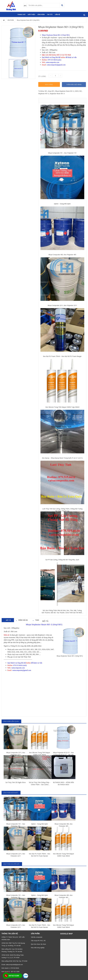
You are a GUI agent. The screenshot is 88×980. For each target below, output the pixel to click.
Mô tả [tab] (8, 620)
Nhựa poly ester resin (15, 649)
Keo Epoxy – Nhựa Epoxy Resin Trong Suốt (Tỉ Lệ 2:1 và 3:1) (62, 458)
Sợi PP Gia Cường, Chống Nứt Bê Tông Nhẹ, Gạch (62, 560)
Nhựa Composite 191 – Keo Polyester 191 (62, 153)
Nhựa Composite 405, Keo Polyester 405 (62, 255)
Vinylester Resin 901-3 (57, 94)
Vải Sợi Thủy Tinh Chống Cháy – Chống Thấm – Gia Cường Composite (40, 784)
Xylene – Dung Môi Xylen (62, 204)
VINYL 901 (78, 91)
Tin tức (50, 14)
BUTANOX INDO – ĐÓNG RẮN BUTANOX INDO (63, 783)
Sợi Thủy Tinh (26, 657)
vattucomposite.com (52, 62)
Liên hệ (57, 14)
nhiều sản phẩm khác (34, 646)
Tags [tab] (37, 620)
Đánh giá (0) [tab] (23, 620)
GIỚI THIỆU (31, 14)
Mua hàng (49, 84)
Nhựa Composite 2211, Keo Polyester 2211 (62, 305)
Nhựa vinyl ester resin (15, 654)
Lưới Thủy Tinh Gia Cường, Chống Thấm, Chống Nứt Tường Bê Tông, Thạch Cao (62, 510)
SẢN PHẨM (41, 14)
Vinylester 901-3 (44, 94)
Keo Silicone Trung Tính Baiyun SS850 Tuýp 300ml (62, 407)
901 (46, 91)
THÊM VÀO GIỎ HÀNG (74, 84)
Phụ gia (10, 657)
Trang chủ (21, 14)
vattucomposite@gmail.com (14, 965)
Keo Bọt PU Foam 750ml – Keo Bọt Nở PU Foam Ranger (62, 356)
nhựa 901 (51, 91)
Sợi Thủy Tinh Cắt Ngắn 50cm (16, 782)
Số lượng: (42, 76)
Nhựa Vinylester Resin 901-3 (65, 91)
